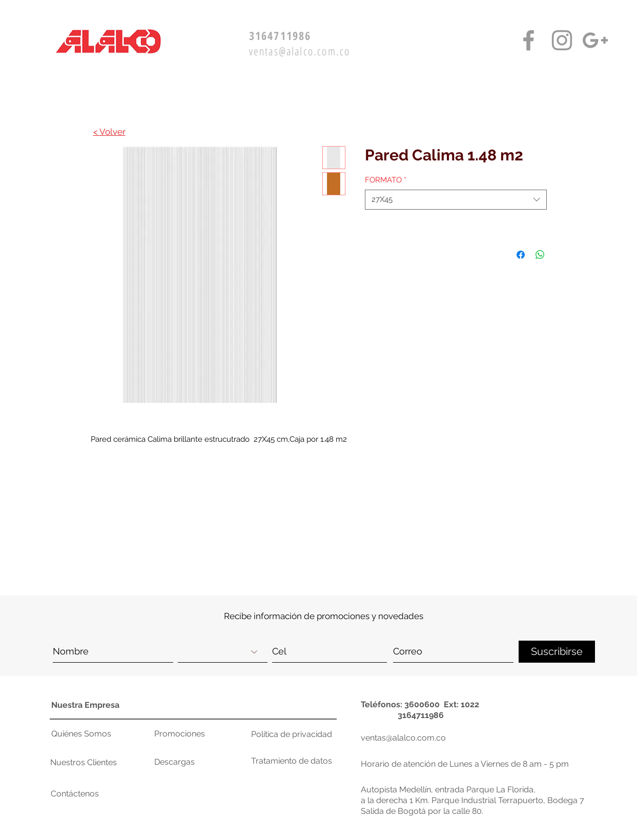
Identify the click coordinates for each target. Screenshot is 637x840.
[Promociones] (191, 734)
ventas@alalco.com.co (300, 51)
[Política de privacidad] (292, 734)
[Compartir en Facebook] (521, 255)
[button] (539, 528)
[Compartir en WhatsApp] (540, 255)
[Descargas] (191, 762)
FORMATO (386, 180)
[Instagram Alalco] (562, 40)
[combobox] (456, 200)
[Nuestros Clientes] (89, 763)
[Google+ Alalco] (595, 40)
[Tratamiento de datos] (292, 761)
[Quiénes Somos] (85, 734)
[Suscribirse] (557, 652)
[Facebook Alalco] (529, 40)
